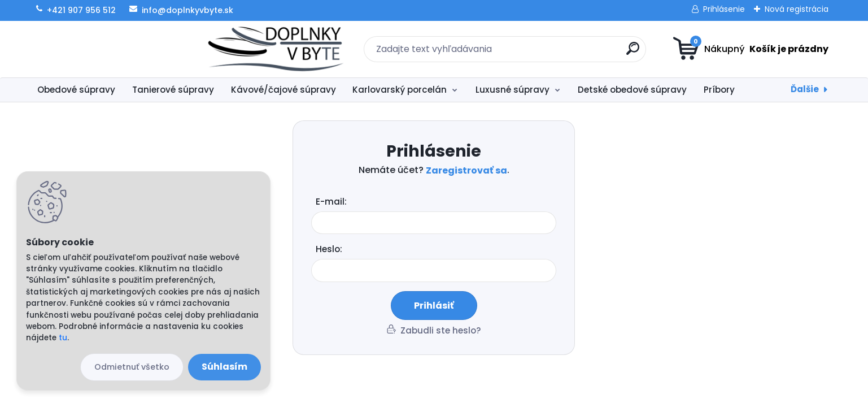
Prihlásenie (724, 9)
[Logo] (100, 49)
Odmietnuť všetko (132, 367)
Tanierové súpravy (173, 90)
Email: (438, 202)
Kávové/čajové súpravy (283, 90)
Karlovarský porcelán (400, 90)
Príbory (719, 90)
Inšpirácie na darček (797, 90)
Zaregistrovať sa (466, 170)
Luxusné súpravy (512, 90)
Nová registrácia (797, 9)
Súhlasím (224, 367)
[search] (544, 53)
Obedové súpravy (76, 90)
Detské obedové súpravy (632, 90)
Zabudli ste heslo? (441, 330)
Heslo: (329, 249)
